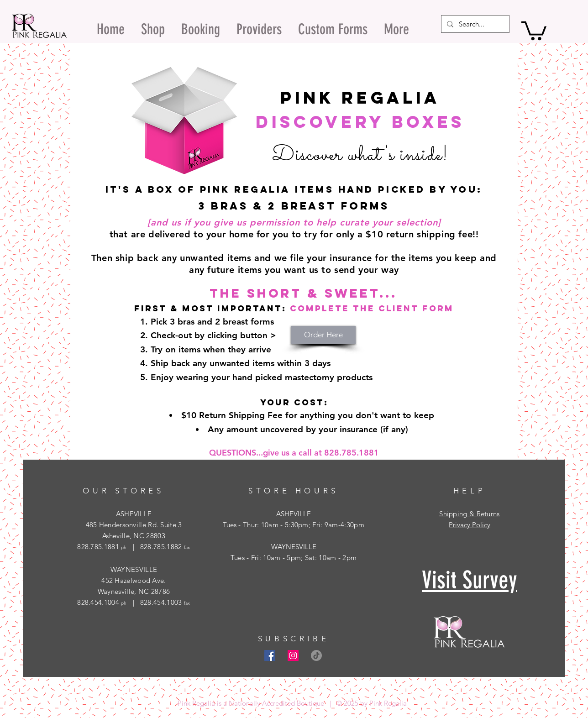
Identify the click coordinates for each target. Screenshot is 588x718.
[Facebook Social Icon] (270, 655)
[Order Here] (323, 335)
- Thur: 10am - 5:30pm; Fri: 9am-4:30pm (300, 525)
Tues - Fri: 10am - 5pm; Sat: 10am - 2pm (294, 558)
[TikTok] (316, 655)
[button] (534, 30)
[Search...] (474, 24)
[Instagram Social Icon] (293, 655)
